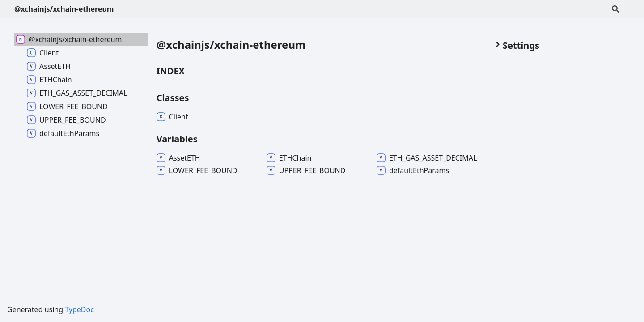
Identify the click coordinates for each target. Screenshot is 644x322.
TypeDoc (79, 309)
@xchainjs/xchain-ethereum (64, 9)
